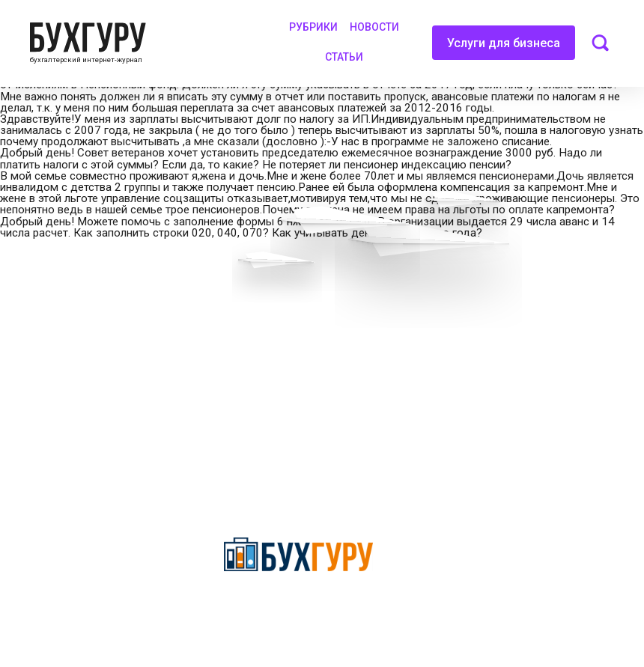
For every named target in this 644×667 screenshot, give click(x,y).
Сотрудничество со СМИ (289, 332)
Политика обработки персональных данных (317, 364)
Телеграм (35, 359)
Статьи (344, 57)
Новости (374, 27)
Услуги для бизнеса (504, 48)
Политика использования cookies (311, 396)
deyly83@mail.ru (283, 507)
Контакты (35, 385)
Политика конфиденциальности (298, 608)
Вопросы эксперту (56, 306)
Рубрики (313, 27)
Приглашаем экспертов (69, 332)
